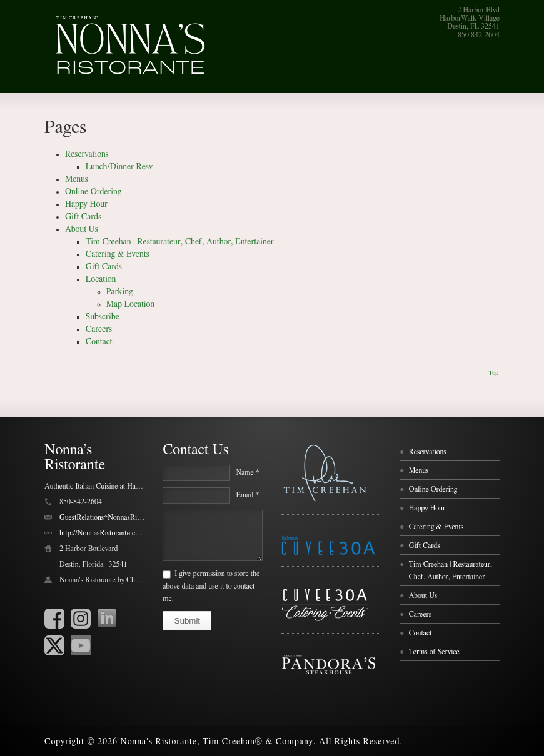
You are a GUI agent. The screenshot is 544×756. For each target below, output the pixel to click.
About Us (82, 229)
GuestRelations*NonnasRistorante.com (117, 517)
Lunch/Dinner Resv (119, 167)
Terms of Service (434, 652)
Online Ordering (93, 192)
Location (101, 279)
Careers (99, 329)
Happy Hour (86, 204)
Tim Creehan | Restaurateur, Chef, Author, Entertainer (180, 242)
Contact (99, 342)
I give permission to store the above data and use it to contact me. (211, 586)
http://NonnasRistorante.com (102, 533)
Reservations (87, 154)
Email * (247, 495)
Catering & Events (118, 254)
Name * (247, 472)
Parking (120, 292)
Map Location (130, 304)
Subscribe (103, 317)
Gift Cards (83, 217)
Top (493, 373)
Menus (77, 179)
